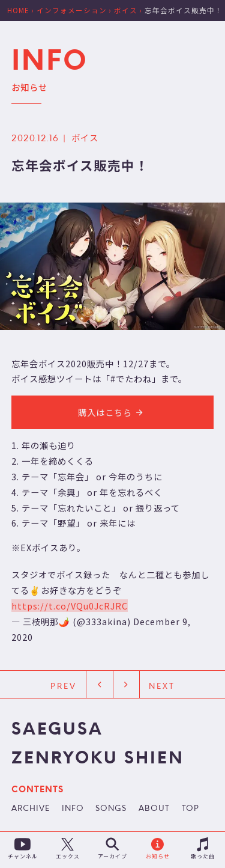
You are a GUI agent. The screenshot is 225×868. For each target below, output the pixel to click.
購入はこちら (112, 412)
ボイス (85, 137)
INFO (73, 809)
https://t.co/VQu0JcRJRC (70, 606)
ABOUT (154, 809)
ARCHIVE (31, 809)
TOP (190, 809)
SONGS (111, 809)
